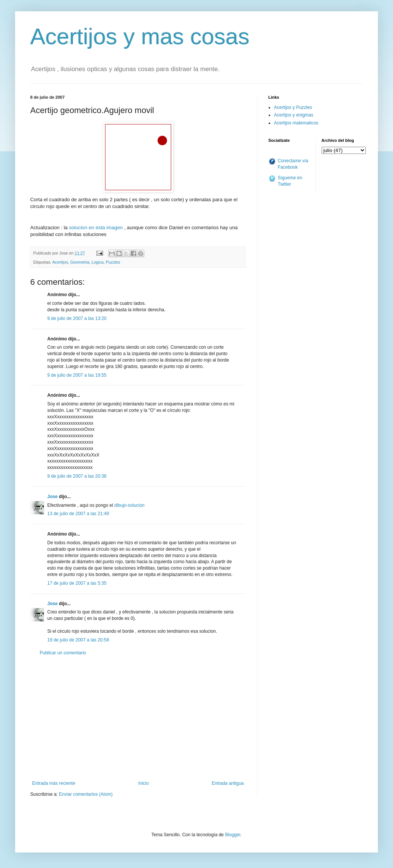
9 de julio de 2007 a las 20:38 (77, 476)
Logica (97, 262)
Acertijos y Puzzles (293, 107)
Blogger (233, 835)
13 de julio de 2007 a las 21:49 (78, 514)
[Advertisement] (138, 718)
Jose (52, 497)
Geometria (80, 262)
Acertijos (60, 262)
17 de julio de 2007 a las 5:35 (77, 583)
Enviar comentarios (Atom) (86, 794)
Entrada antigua (228, 783)
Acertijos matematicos (296, 123)
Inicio (144, 783)
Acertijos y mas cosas (140, 36)
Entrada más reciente (54, 783)
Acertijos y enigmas (294, 115)
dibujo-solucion (129, 505)
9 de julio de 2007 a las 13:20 (77, 318)
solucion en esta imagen (96, 227)
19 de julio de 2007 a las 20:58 (78, 640)
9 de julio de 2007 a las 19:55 (77, 375)
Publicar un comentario (63, 653)
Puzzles (113, 262)
